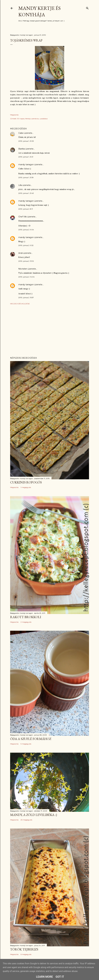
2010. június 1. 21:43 (26, 193)
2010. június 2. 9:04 (26, 230)
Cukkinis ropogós (26, 482)
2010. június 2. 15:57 (26, 297)
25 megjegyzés (26, 820)
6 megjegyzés (26, 954)
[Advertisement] (50, 331)
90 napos (21, 119)
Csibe (21, 133)
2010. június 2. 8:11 (26, 209)
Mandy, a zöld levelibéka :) (34, 815)
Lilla (20, 185)
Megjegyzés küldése (20, 304)
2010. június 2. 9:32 (26, 245)
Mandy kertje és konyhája (40, 11)
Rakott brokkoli (26, 617)
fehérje (28, 119)
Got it (60, 977)
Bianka (22, 149)
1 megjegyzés (26, 487)
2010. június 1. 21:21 (26, 157)
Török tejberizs (24, 949)
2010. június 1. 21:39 (26, 177)
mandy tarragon (26, 165)
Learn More (44, 977)
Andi (20, 253)
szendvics (35, 119)
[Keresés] (87, 8)
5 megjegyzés (26, 744)
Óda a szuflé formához (31, 739)
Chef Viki (23, 217)
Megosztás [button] (14, 115)
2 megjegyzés (26, 622)
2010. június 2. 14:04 (26, 277)
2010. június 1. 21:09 (26, 141)
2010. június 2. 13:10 (26, 261)
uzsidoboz (44, 119)
